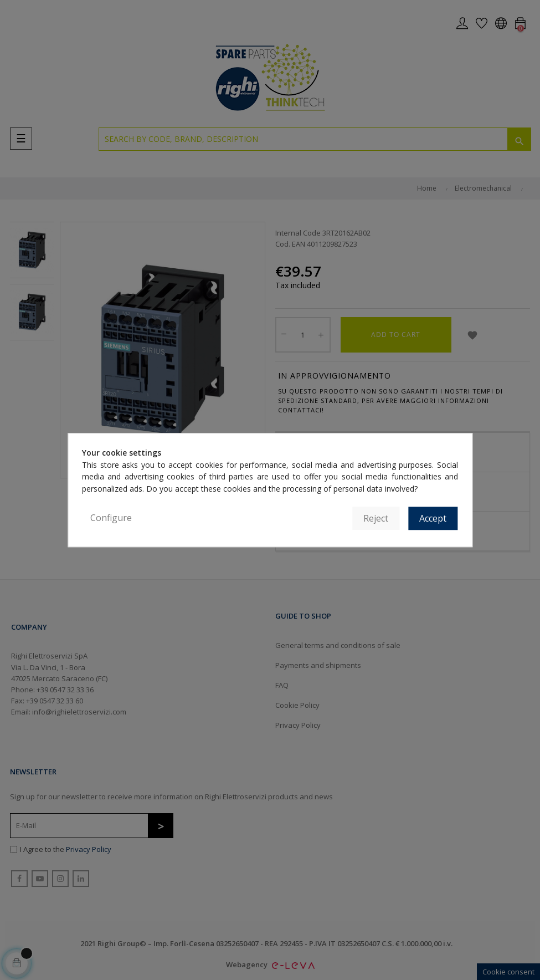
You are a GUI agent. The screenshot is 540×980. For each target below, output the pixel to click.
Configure (111, 518)
